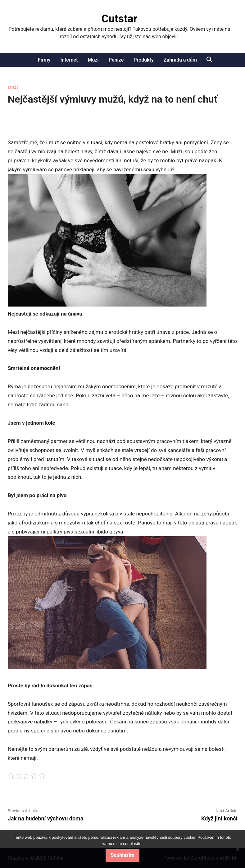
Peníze (116, 60)
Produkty (144, 60)
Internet (69, 60)
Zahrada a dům (180, 60)
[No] (237, 849)
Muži (93, 60)
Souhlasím (122, 855)
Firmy (44, 60)
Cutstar (120, 19)
